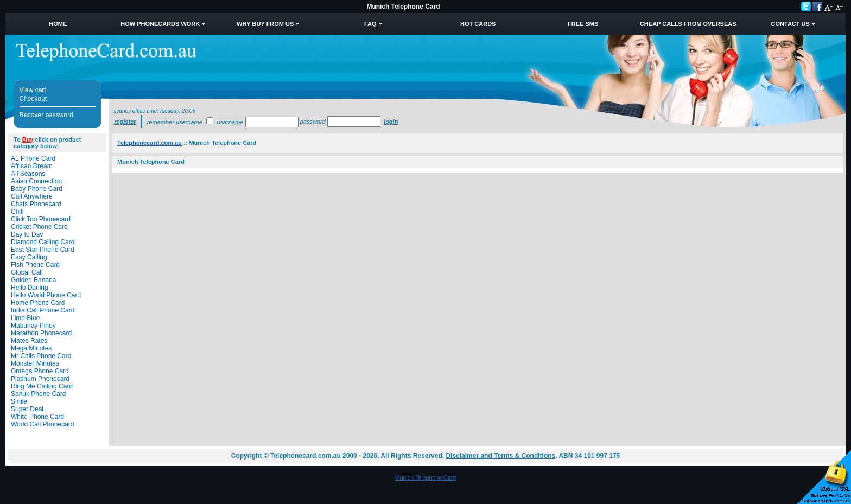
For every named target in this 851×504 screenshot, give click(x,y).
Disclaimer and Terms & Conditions (500, 456)
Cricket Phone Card (39, 227)
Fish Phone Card (35, 265)
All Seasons (28, 174)
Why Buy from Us (265, 24)
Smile (19, 401)
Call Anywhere (32, 196)
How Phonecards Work (160, 24)
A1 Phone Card (33, 158)
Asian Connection (36, 181)
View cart (33, 90)
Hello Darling (30, 288)
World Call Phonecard (43, 424)
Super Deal (27, 409)
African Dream (32, 166)
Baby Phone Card (37, 189)
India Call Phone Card (43, 310)
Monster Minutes (35, 363)
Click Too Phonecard (41, 219)
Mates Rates (29, 341)
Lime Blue (25, 318)
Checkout (33, 99)
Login (391, 122)
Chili (17, 212)
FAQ (370, 24)
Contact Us (790, 24)
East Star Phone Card (43, 250)
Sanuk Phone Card (38, 394)
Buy (28, 139)
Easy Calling (29, 257)
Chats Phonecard (36, 204)
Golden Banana (33, 280)
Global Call (27, 272)
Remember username (175, 122)
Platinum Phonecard (40, 379)
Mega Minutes (31, 348)
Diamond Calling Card (43, 242)
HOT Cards (478, 24)
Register (125, 122)
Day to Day (27, 234)
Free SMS (583, 24)
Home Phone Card (38, 303)
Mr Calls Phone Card (41, 356)
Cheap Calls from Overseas (688, 24)
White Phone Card (37, 417)
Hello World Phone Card (46, 295)
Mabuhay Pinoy (33, 326)
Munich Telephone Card (426, 477)
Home (58, 24)
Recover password (46, 115)
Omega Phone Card (40, 371)
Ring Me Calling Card (42, 386)
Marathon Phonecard (41, 333)
